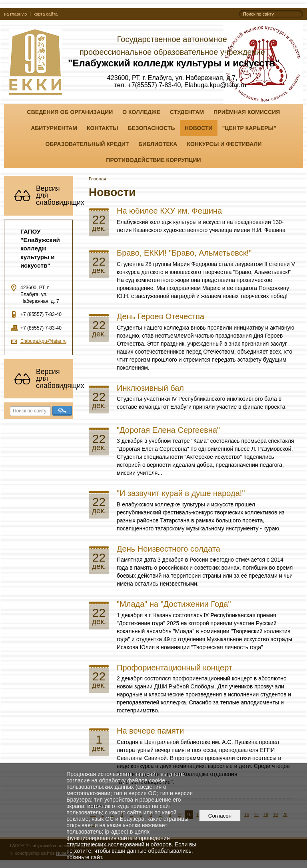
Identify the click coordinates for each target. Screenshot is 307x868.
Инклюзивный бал (150, 388)
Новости (199, 128)
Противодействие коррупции (153, 160)
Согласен (220, 816)
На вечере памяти (150, 731)
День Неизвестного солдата (168, 549)
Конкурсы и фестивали (224, 144)
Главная (98, 179)
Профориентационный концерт (174, 668)
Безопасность (151, 128)
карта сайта (46, 14)
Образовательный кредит (87, 144)
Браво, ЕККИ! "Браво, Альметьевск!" (184, 253)
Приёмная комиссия (247, 112)
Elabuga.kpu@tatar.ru (44, 341)
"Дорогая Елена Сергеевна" (168, 430)
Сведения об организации (70, 112)
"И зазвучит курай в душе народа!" (181, 493)
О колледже (141, 112)
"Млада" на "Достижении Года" (174, 604)
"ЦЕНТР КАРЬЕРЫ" (249, 128)
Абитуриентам (54, 128)
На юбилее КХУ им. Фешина (169, 211)
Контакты (102, 128)
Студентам (187, 112)
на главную (15, 14)
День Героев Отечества (160, 316)
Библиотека (158, 144)
